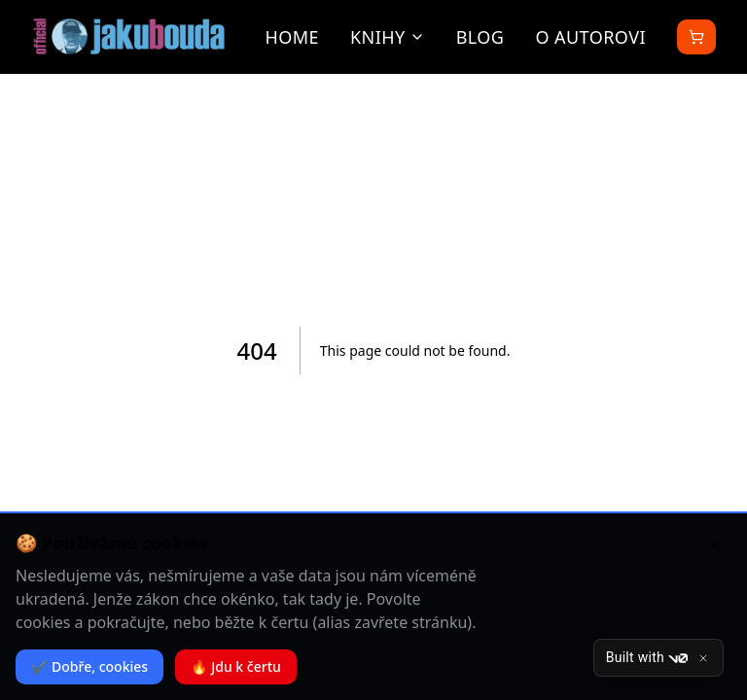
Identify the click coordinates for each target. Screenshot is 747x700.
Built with (647, 658)
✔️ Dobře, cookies (89, 666)
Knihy (388, 37)
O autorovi (590, 37)
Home (292, 37)
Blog (480, 37)
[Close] (703, 658)
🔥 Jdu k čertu (236, 666)
